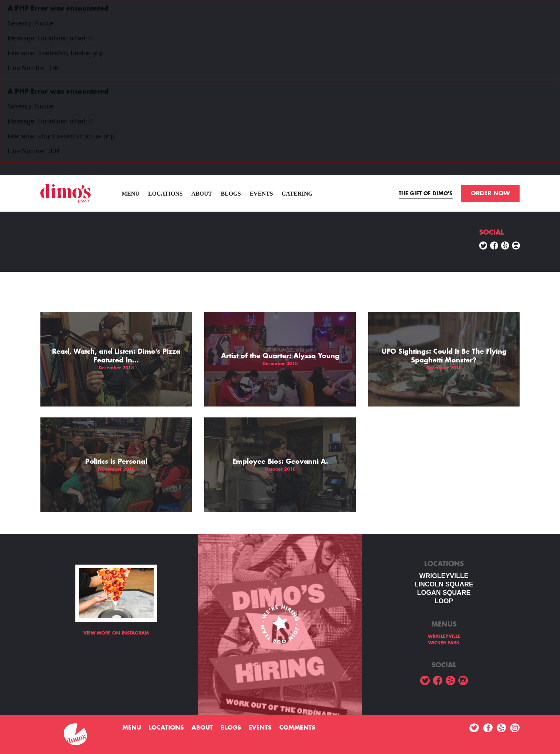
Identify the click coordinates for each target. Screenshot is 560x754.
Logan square (444, 593)
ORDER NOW (490, 193)
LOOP (444, 601)
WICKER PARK (444, 643)
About (202, 194)
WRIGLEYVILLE (444, 576)
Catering (297, 194)
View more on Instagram (116, 633)
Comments (297, 728)
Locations (165, 194)
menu (131, 194)
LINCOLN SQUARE (444, 584)
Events (261, 194)
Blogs (231, 194)
